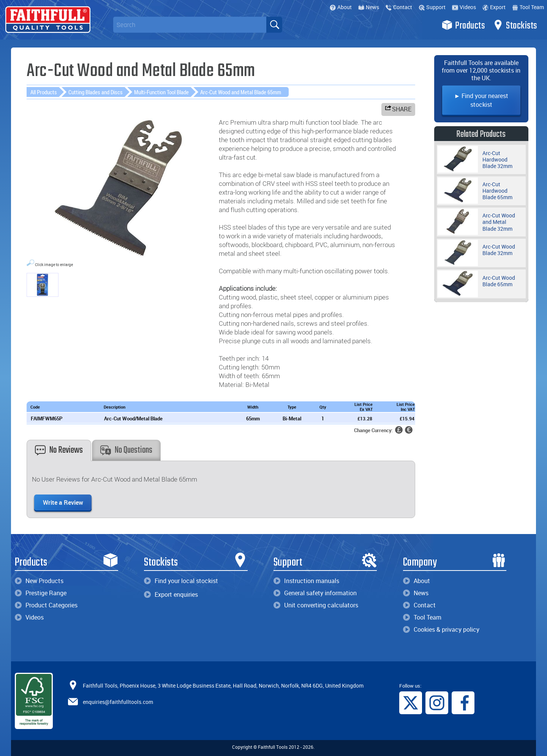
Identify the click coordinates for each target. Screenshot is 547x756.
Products (463, 25)
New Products (39, 581)
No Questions (126, 450)
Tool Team (528, 7)
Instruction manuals (306, 581)
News (369, 7)
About (341, 7)
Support (432, 7)
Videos (464, 7)
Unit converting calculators (316, 605)
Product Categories (46, 605)
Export (494, 7)
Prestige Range (41, 593)
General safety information (315, 593)
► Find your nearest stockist (481, 100)
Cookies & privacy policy (441, 629)
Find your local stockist (181, 581)
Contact (399, 7)
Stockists (515, 25)
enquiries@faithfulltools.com (118, 702)
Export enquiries (171, 594)
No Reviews (59, 450)
